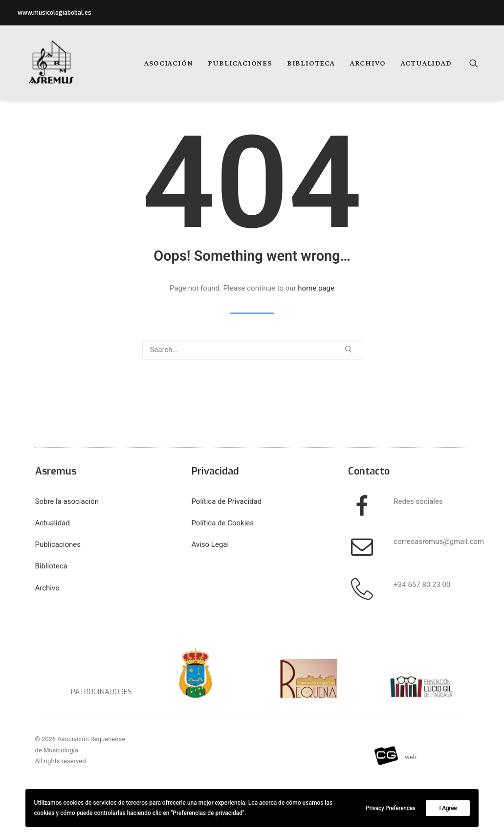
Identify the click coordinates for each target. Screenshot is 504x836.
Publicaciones (240, 63)
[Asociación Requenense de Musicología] (44, 63)
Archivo (368, 63)
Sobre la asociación (67, 501)
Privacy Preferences (391, 808)
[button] (478, 63)
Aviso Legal (210, 544)
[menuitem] (168, 63)
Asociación (168, 63)
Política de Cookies (223, 523)
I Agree (448, 808)
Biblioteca (311, 63)
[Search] (252, 350)
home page (316, 288)
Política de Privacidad (227, 501)
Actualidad (426, 63)
